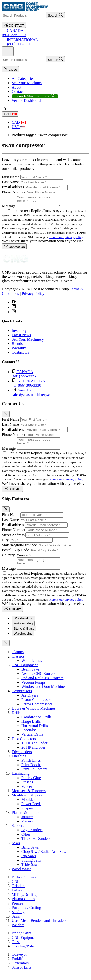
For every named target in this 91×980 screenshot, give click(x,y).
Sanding (18, 918)
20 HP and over (33, 754)
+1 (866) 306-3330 (45, 42)
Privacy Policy (33, 296)
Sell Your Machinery (28, 341)
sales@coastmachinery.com (50, 394)
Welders (18, 931)
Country (8, 559)
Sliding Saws (32, 867)
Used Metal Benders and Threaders (39, 927)
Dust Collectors (24, 745)
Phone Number (14, 192)
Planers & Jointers (26, 819)
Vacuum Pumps (33, 689)
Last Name (10, 182)
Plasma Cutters (23, 905)
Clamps (18, 658)
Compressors (22, 697)
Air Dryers (30, 702)
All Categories (25, 79)
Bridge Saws (21, 940)
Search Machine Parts (35, 96)
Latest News (21, 337)
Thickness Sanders (36, 845)
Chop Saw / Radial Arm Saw (44, 858)
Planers (27, 828)
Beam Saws (30, 676)
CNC (16, 888)
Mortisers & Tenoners (29, 797)
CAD (10, 114)
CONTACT (14, 25)
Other (26, 841)
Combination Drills (36, 723)
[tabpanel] (45, 767)
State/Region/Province (19, 549)
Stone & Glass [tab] (24, 635)
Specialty (29, 737)
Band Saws (30, 854)
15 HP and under (34, 750)
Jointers (27, 823)
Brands (17, 346)
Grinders (18, 892)
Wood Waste (21, 875)
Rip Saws (29, 862)
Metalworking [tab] (23, 630)
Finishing (19, 763)
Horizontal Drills (35, 732)
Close (10, 69)
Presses (27, 789)
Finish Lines (31, 767)
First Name (11, 177)
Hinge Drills (31, 728)
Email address (13, 187)
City (5, 544)
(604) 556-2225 (45, 32)
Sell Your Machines (27, 83)
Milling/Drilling (24, 901)
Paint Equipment (34, 776)
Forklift (18, 965)
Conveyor (19, 961)
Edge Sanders (32, 836)
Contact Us (14, 249)
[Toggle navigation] (8, 51)
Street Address (13, 539)
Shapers (28, 815)
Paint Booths (31, 771)
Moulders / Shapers (27, 802)
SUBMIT (12, 493)
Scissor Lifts (21, 974)
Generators (20, 970)
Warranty (19, 350)
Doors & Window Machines (33, 715)
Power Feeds (31, 810)
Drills (16, 719)
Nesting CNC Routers (38, 680)
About (17, 87)
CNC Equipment (25, 671)
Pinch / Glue (31, 784)
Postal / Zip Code (16, 554)
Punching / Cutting (26, 914)
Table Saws (30, 871)
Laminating (21, 780)
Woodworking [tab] (23, 625)
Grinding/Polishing (27, 953)
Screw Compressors (37, 710)
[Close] (6, 416)
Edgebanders (22, 758)
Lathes (17, 897)
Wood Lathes (32, 667)
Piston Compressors (37, 706)
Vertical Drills (32, 741)
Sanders (18, 832)
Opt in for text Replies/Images (32, 213)
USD (18, 127)
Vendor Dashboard (26, 100)
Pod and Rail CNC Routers (42, 684)
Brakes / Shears (24, 884)
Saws (16, 849)
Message (9, 208)
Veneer (27, 793)
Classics (18, 663)
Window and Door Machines (44, 693)
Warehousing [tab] (23, 640)
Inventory (19, 333)
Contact (18, 92)
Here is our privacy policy (66, 239)
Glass (16, 948)
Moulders (29, 806)
